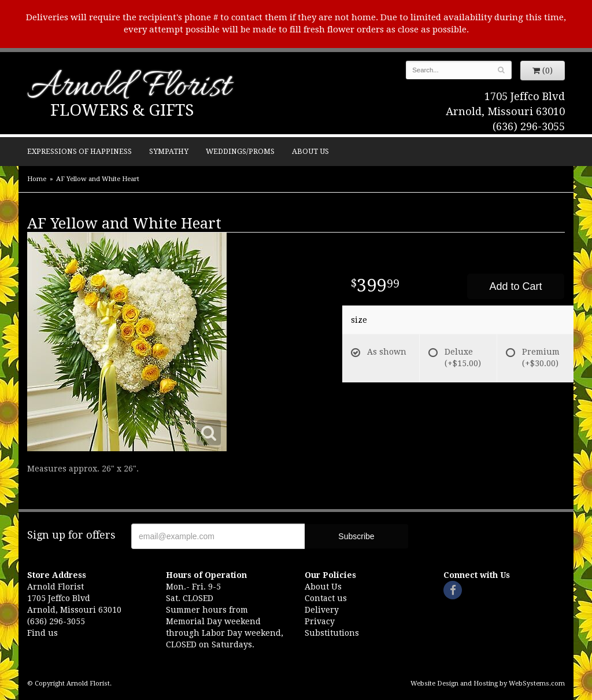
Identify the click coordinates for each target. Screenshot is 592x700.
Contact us (326, 598)
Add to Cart (515, 286)
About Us (310, 151)
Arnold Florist (129, 88)
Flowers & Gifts (122, 110)
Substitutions (332, 633)
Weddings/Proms (240, 151)
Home (37, 179)
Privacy (320, 621)
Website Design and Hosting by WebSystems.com (488, 684)
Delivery (322, 610)
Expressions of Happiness (79, 151)
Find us (42, 633)
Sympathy (169, 151)
